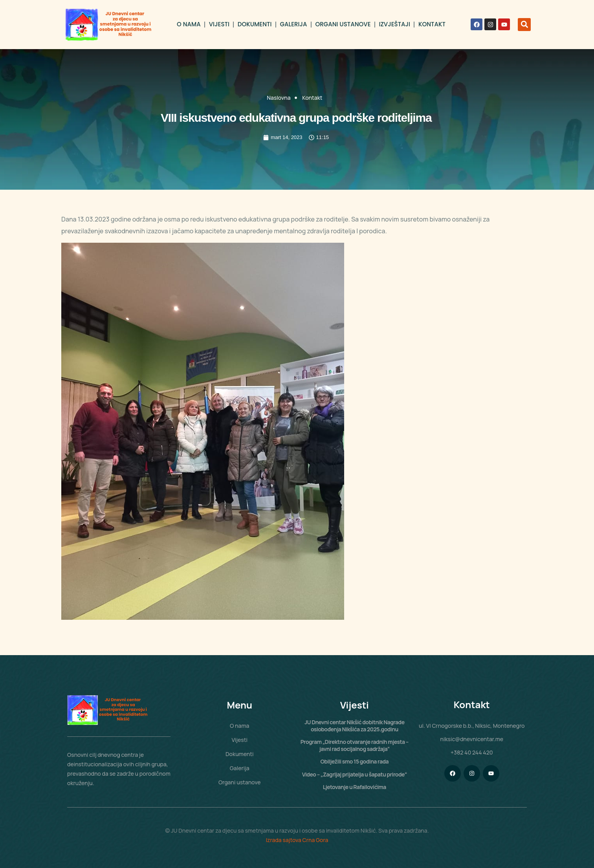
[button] (524, 25)
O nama (189, 24)
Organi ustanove (343, 24)
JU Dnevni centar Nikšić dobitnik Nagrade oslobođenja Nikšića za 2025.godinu (355, 726)
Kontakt (432, 24)
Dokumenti (255, 24)
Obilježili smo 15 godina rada (354, 761)
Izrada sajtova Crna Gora (297, 840)
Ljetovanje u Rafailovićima (355, 787)
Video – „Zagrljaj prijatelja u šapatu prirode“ (355, 774)
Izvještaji (395, 24)
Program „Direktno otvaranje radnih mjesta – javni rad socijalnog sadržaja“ (355, 745)
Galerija (293, 24)
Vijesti (219, 24)
